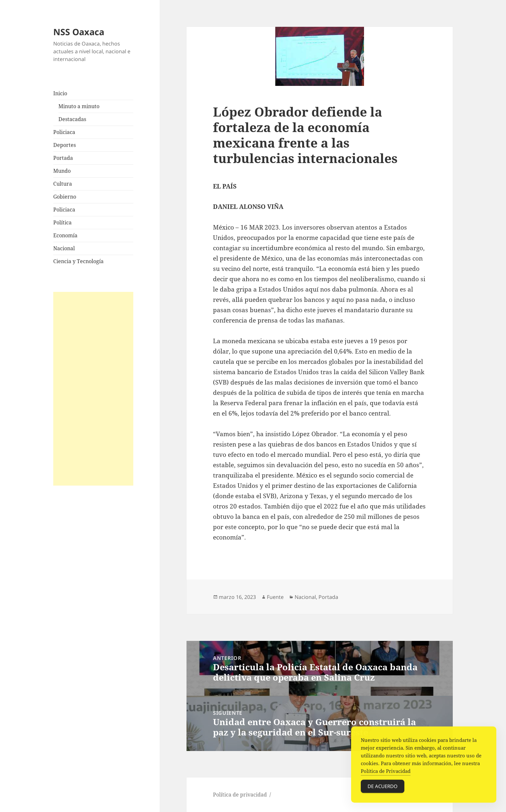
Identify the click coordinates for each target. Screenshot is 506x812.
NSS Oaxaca (79, 32)
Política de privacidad (240, 795)
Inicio (60, 93)
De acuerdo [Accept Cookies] (383, 789)
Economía (65, 235)
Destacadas (72, 119)
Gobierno (65, 197)
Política (62, 222)
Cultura (63, 184)
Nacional (64, 248)
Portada (63, 158)
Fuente (275, 597)
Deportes (65, 145)
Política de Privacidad (386, 774)
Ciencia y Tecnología (78, 261)
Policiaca (64, 132)
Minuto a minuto (79, 106)
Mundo (62, 171)
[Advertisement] (93, 389)
